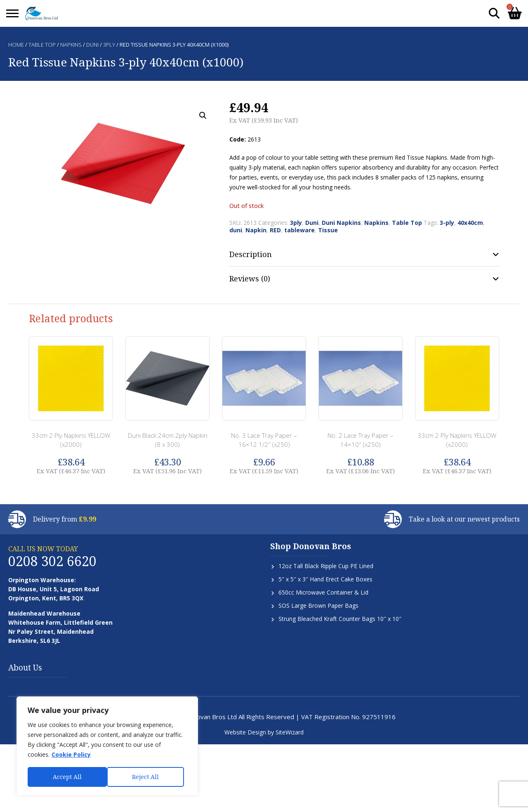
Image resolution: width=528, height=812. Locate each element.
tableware (299, 230)
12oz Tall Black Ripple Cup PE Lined (326, 566)
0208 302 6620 (52, 561)
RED (275, 230)
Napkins (71, 45)
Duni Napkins (341, 223)
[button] (203, 116)
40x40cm (470, 223)
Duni (92, 45)
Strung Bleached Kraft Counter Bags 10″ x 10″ (340, 619)
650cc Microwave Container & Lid (323, 592)
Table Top (42, 45)
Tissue (328, 230)
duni (236, 230)
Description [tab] (251, 254)
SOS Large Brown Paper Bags (318, 605)
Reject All (66, 777)
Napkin (256, 230)
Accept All (147, 777)
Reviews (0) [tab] (250, 279)
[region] (107, 746)
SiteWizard (290, 732)
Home (16, 45)
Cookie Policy (71, 755)
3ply (109, 45)
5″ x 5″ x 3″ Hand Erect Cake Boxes (325, 579)
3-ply (447, 223)
